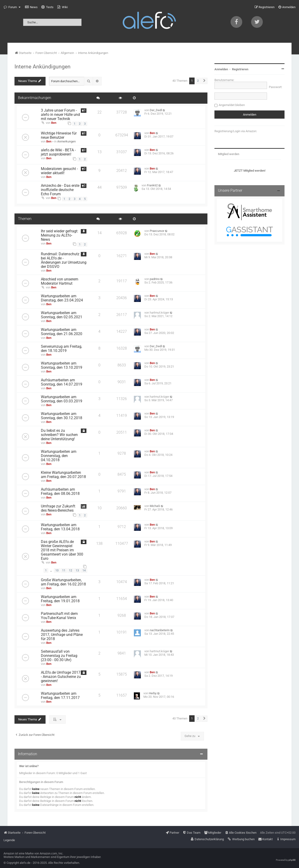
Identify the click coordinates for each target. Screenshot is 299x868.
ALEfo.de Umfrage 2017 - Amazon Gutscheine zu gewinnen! (61, 677)
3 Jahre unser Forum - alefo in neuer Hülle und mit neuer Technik (60, 115)
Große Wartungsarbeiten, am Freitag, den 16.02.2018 (63, 582)
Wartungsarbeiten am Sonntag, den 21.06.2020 (62, 332)
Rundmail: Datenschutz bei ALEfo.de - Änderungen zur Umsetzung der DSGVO (64, 260)
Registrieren (240, 69)
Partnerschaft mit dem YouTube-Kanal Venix (59, 616)
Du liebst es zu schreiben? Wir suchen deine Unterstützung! (59, 435)
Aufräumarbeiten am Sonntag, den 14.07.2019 (62, 382)
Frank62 (152, 185)
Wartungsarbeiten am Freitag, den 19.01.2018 (60, 599)
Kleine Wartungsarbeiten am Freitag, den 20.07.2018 (63, 475)
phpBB (292, 860)
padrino (155, 279)
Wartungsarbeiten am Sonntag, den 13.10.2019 (62, 365)
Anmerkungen (66, 141)
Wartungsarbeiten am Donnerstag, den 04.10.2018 (59, 456)
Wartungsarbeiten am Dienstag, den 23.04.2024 (62, 298)
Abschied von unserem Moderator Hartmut (60, 281)
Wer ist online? (29, 766)
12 (71, 570)
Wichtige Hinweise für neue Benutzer (59, 135)
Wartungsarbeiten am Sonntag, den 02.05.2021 (62, 315)
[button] (204, 81)
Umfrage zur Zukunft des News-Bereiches (58, 508)
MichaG (155, 506)
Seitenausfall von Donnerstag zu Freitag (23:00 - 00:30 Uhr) (59, 656)
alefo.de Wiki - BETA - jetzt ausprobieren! (58, 152)
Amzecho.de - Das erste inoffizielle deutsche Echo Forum (60, 190)
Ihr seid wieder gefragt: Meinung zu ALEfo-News (60, 235)
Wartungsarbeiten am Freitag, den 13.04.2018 (60, 527)
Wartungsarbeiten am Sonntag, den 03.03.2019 (62, 399)
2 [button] (198, 81)
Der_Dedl (156, 110)
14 (84, 570)
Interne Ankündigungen (43, 67)
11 (64, 570)
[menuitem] (31, 7)
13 (77, 570)
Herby (153, 693)
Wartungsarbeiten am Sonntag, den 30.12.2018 (62, 416)
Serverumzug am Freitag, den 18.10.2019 (61, 349)
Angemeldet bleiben (232, 105)
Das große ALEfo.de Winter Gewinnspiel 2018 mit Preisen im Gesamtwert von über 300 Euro (62, 550)
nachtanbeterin (160, 630)
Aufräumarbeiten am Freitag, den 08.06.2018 (60, 492)
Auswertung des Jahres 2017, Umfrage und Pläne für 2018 (62, 635)
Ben (54, 123)
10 (57, 570)
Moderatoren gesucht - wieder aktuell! (59, 171)
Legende (9, 840)
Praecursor (157, 231)
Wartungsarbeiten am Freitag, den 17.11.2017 (60, 696)
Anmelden (221, 69)
